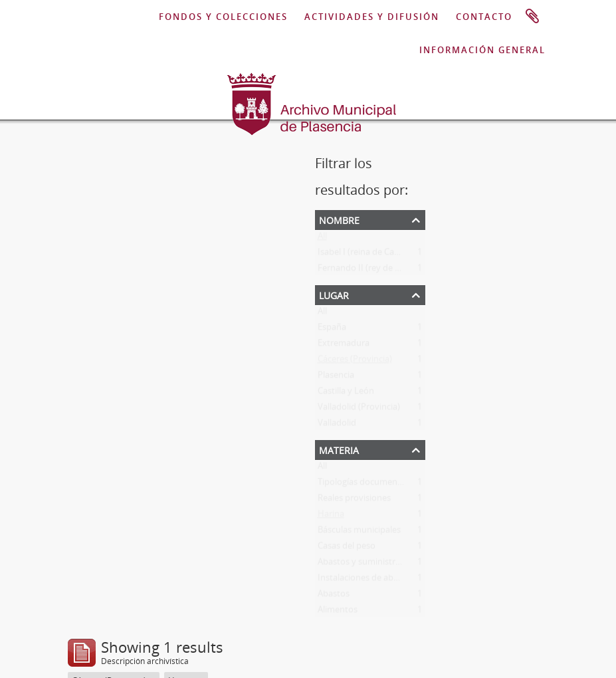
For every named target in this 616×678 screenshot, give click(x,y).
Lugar (334, 294)
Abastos (334, 596)
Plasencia (336, 378)
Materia (339, 449)
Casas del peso (347, 548)
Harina (331, 516)
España (332, 330)
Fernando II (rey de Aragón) (372, 271)
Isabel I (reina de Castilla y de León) (386, 255)
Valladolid (337, 425)
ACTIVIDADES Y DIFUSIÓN (372, 17)
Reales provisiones (354, 501)
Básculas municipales (359, 532)
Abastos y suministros (361, 564)
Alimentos (338, 612)
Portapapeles (532, 17)
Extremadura (344, 346)
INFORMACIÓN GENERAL (482, 50)
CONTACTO (484, 17)
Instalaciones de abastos (366, 580)
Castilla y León (346, 394)
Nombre (339, 219)
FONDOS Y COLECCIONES (223, 17)
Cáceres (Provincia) (355, 362)
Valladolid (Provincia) (359, 409)
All (322, 239)
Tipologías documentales (367, 485)
